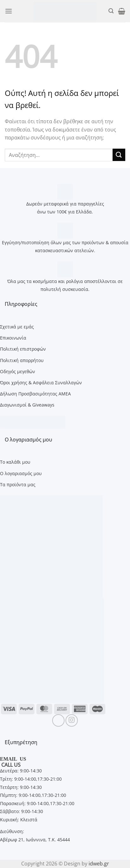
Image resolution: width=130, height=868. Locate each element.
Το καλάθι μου (15, 462)
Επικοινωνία (13, 338)
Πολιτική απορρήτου (22, 360)
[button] (9, 11)
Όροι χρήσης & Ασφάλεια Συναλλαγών (41, 383)
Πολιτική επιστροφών (23, 349)
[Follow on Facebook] (58, 720)
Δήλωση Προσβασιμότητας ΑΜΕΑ (35, 394)
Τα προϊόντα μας (18, 484)
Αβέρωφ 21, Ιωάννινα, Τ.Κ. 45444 (35, 840)
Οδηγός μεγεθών (18, 371)
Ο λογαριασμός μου (21, 473)
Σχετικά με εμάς (17, 327)
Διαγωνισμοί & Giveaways (27, 405)
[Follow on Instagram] (72, 720)
